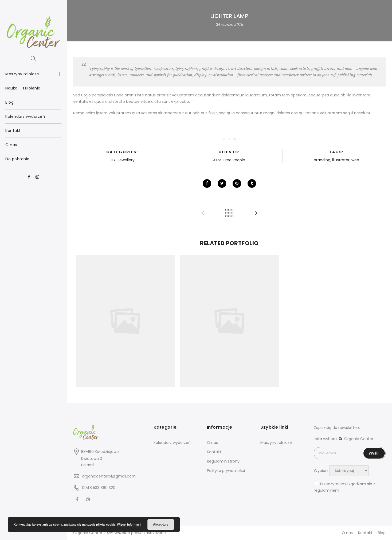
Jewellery (126, 160)
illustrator (341, 160)
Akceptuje (161, 525)
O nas (212, 443)
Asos (217, 160)
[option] (125, 321)
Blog (382, 533)
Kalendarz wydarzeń (172, 443)
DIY (113, 160)
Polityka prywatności (226, 471)
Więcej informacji (129, 525)
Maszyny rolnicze (276, 443)
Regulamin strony (223, 461)
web (355, 160)
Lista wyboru (325, 439)
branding (322, 160)
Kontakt (214, 452)
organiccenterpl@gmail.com (109, 476)
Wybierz (321, 471)
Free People (234, 160)
